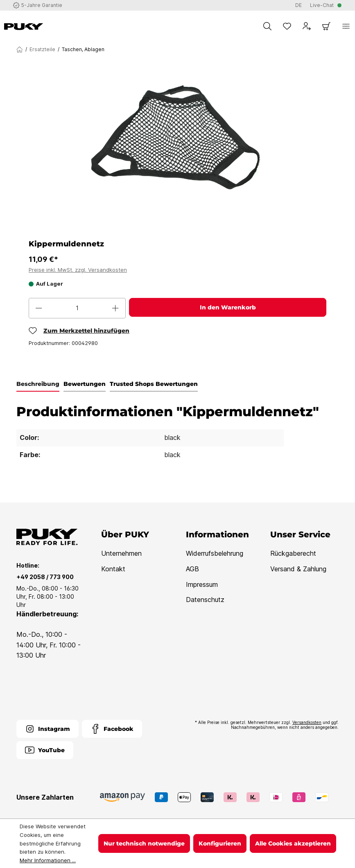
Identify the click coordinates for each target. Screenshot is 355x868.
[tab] (38, 384)
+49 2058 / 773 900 (45, 577)
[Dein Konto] (307, 26)
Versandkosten (307, 722)
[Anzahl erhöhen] (115, 308)
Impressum (202, 584)
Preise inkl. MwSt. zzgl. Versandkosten (78, 270)
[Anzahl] (77, 308)
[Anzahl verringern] (39, 308)
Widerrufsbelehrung (215, 553)
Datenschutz (205, 600)
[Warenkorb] (326, 26)
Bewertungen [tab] (85, 384)
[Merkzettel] (287, 26)
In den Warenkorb (228, 307)
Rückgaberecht (293, 553)
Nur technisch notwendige (144, 843)
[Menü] (346, 26)
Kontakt (113, 569)
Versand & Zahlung (298, 569)
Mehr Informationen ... (48, 860)
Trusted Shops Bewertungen (154, 384)
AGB (192, 569)
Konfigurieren (220, 843)
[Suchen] (267, 26)
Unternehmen (121, 553)
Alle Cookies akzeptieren (293, 843)
